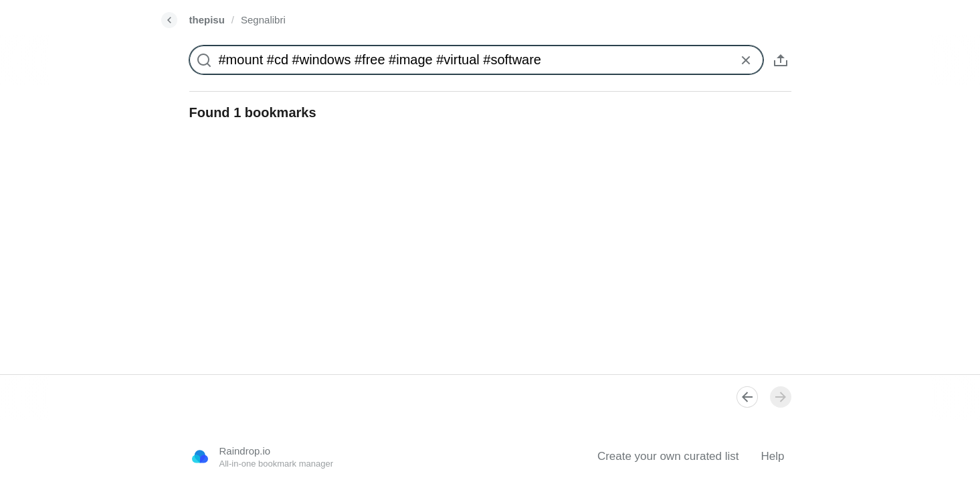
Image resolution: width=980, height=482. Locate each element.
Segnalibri (263, 20)
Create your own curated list (668, 456)
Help (773, 456)
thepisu (207, 20)
